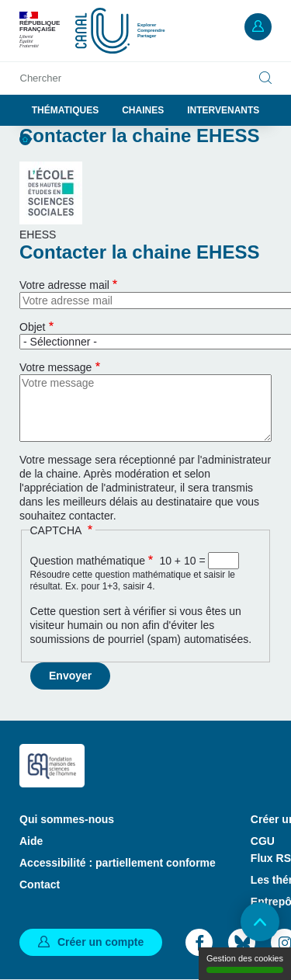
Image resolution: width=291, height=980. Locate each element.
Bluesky (242, 942)
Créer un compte (100, 942)
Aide (31, 841)
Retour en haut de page (260, 922)
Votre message (55, 367)
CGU (263, 841)
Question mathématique (88, 561)
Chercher (41, 78)
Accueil (25, 139)
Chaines (143, 110)
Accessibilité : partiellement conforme (118, 863)
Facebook (199, 942)
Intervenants (223, 110)
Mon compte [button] (258, 27)
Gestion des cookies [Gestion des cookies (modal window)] (245, 963)
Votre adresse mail (64, 285)
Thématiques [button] (65, 110)
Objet (32, 327)
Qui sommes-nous (67, 819)
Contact (40, 884)
